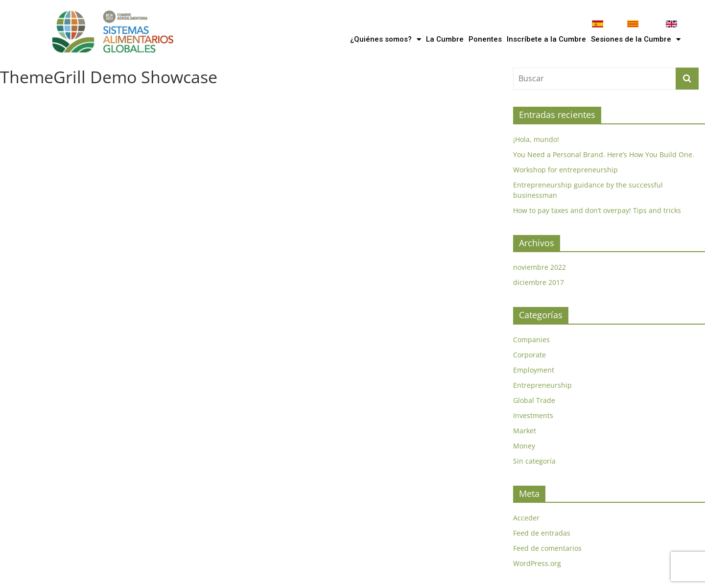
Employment (534, 370)
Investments (533, 415)
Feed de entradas (542, 533)
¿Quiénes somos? (386, 39)
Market (525, 431)
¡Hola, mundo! (536, 139)
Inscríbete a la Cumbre (546, 39)
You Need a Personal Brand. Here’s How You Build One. (604, 154)
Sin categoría (534, 461)
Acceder (526, 518)
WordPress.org (537, 563)
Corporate (529, 355)
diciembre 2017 (539, 282)
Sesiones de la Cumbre (636, 39)
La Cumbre (445, 39)
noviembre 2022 (540, 267)
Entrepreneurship (542, 385)
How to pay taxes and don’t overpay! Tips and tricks (597, 210)
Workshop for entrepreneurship (565, 170)
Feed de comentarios (547, 548)
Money (524, 446)
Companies (531, 340)
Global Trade (534, 400)
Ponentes (485, 39)
